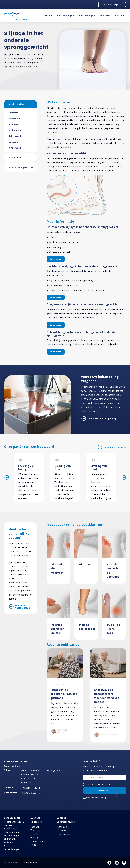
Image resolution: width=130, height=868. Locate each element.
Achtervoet (15, 136)
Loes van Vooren (35, 828)
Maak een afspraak (112, 5)
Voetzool (14, 142)
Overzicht (14, 113)
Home (49, 16)
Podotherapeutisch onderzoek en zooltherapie (14, 825)
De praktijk (36, 822)
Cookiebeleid (31, 863)
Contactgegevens (66, 822)
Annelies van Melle (37, 843)
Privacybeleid (11, 863)
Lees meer (56, 259)
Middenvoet (15, 130)
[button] (33, 104)
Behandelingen (65, 16)
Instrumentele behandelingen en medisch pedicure (12, 837)
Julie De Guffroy (34, 836)
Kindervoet (15, 148)
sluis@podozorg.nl (31, 793)
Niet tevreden (64, 834)
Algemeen (14, 119)
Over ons (105, 16)
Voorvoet (14, 124)
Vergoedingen (87, 16)
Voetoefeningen (18, 168)
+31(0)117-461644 (30, 788)
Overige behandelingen (12, 848)
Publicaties (15, 158)
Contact (120, 16)
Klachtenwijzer (17, 104)
